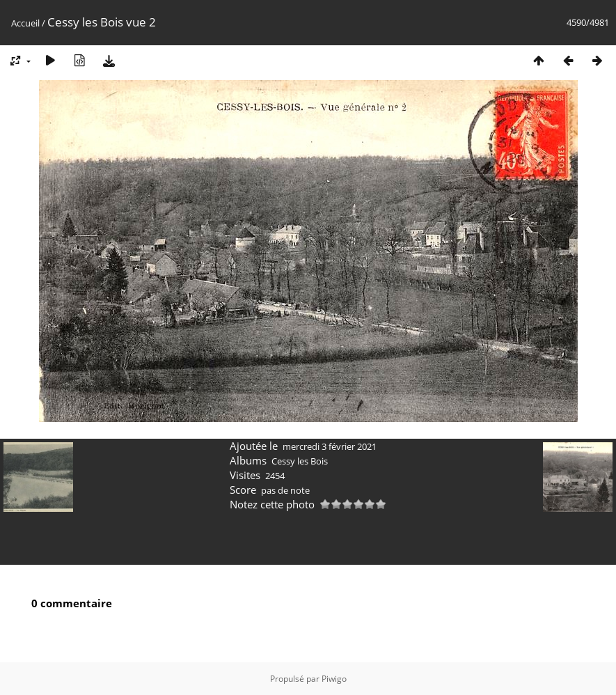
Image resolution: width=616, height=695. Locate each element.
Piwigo (334, 679)
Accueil (25, 23)
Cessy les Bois (300, 461)
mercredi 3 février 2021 (330, 446)
